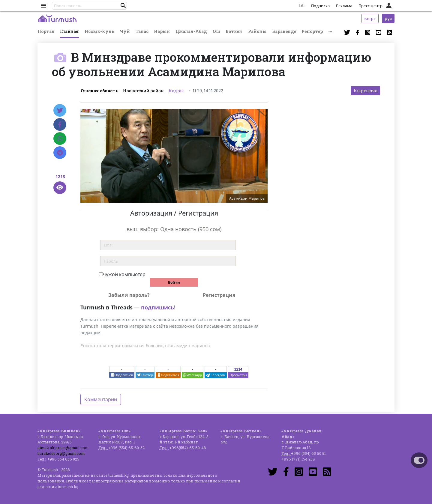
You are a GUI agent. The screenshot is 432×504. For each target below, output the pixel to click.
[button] (123, 6)
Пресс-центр (370, 6)
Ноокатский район (143, 91)
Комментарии (101, 399)
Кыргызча (366, 91)
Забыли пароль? (129, 295)
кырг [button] (370, 18)
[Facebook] (60, 124)
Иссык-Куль (99, 31)
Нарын (162, 31)
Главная (69, 31)
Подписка (320, 6)
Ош (216, 31)
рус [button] (388, 18)
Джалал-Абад (191, 31)
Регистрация (219, 295)
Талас (142, 31)
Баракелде (284, 31)
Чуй (125, 31)
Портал (46, 31)
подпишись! (158, 307)
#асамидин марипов (188, 346)
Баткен (234, 31)
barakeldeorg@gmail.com (61, 453)
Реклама (344, 6)
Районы (257, 31)
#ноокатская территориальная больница (123, 346)
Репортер (312, 31)
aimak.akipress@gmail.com (63, 448)
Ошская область (99, 91)
